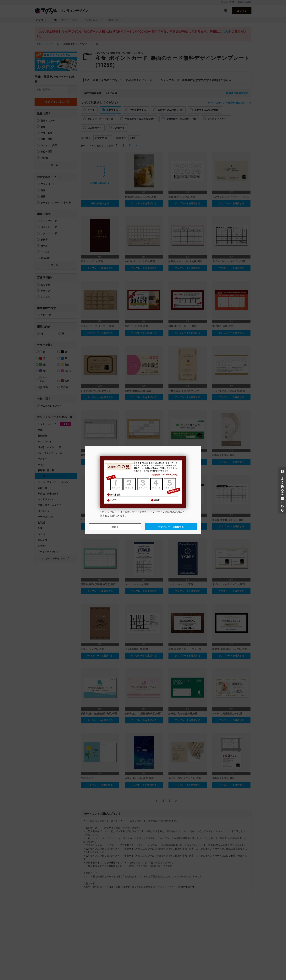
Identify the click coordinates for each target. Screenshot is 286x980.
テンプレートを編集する (171, 527)
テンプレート (112, 512)
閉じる (115, 527)
